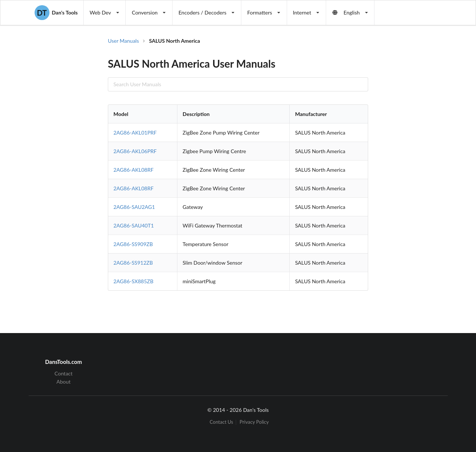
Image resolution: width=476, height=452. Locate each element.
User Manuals (123, 41)
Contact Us (221, 422)
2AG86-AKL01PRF (135, 133)
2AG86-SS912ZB (133, 263)
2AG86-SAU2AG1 (134, 207)
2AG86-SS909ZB (133, 244)
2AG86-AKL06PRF (135, 151)
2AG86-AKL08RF (134, 170)
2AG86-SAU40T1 (134, 225)
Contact (64, 374)
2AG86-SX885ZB (134, 281)
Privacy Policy (254, 422)
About (64, 382)
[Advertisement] (411, 156)
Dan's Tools (56, 13)
